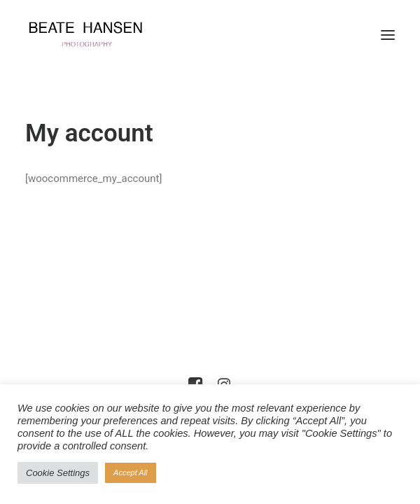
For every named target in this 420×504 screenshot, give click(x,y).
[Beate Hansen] (97, 35)
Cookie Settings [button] (58, 473)
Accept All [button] (131, 472)
